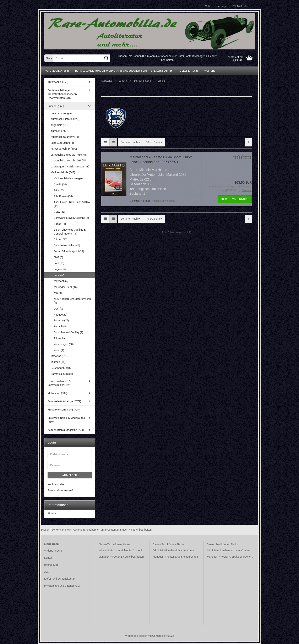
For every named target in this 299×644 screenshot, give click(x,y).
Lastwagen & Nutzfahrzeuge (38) (70, 167)
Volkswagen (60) (64, 344)
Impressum (51, 565)
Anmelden (70, 475)
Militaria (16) (58, 362)
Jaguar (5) (60, 269)
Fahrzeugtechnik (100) (64, 149)
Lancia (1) (60, 275)
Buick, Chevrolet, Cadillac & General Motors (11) (70, 232)
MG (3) (58, 293)
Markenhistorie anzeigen (68, 178)
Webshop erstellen (136, 636)
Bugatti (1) (60, 224)
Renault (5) (60, 326)
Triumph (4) (61, 338)
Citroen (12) (61, 239)
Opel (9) (58, 309)
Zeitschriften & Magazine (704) (66, 430)
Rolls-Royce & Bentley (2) (69, 332)
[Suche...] (49, 58)
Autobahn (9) (58, 131)
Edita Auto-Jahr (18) (62, 143)
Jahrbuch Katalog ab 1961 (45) (69, 160)
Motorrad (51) (59, 356)
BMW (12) (60, 212)
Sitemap (52, 513)
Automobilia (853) (57, 71)
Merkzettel (241, 6)
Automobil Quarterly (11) (65, 137)
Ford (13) (59, 263)
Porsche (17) (61, 320)
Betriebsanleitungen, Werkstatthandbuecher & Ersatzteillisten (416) (124, 71)
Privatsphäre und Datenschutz (62, 586)
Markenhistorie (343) (63, 172)
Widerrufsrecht (53, 551)
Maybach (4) (61, 281)
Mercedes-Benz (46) (66, 287)
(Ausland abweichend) (164, 201)
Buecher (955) (189, 71)
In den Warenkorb (235, 199)
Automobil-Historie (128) (65, 119)
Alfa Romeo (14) (63, 196)
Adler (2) (59, 190)
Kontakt (49, 558)
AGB (47, 572)
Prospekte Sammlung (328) (64, 410)
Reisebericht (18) (61, 368)
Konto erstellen (56, 484)
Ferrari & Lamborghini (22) (69, 251)
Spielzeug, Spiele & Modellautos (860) (66, 420)
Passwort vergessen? (60, 490)
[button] (208, 6)
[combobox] (130, 142)
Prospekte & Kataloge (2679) (64, 401)
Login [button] (222, 6)
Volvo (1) (59, 350)
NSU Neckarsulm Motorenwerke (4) (73, 301)
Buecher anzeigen (61, 113)
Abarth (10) (60, 184)
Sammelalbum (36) (62, 374)
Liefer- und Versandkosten (60, 579)
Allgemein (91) (59, 125)
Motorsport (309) (57, 393)
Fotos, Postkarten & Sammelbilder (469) (59, 383)
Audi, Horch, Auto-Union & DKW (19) (72, 204)
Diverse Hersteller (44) (67, 245)
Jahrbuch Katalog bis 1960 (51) (69, 155)
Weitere (210, 71)
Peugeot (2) (61, 315)
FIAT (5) (58, 257)
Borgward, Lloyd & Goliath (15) (71, 218)
